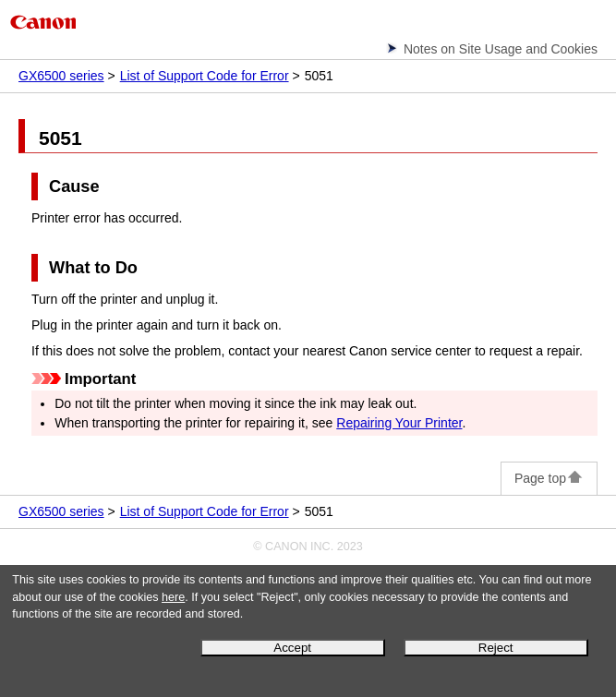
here (173, 597)
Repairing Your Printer (399, 423)
